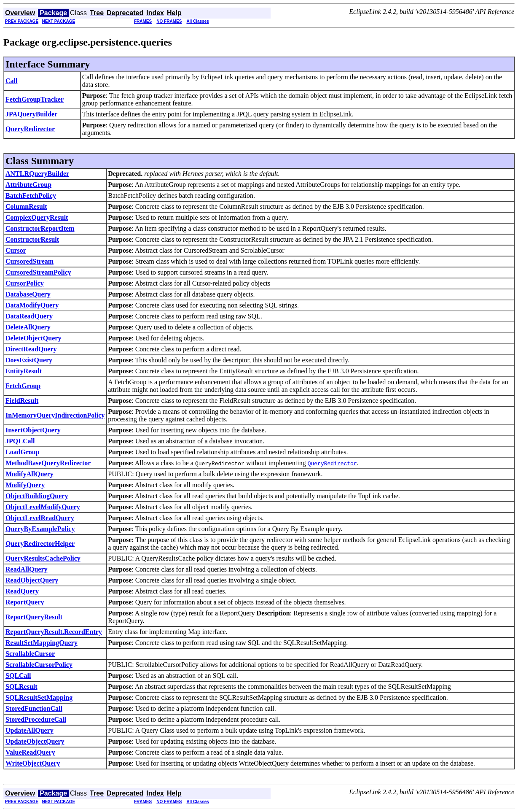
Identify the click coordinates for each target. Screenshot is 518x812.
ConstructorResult (32, 239)
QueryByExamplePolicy (40, 529)
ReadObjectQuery (32, 580)
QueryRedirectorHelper (40, 544)
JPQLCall (20, 441)
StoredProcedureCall (36, 719)
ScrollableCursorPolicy (39, 665)
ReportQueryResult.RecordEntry (54, 632)
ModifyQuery (25, 485)
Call (11, 81)
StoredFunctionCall (34, 708)
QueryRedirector (30, 129)
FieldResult (22, 401)
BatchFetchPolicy (31, 196)
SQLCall (18, 676)
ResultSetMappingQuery (42, 643)
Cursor (16, 250)
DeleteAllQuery (28, 327)
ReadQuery (22, 591)
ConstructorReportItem (40, 228)
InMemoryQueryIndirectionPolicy (55, 415)
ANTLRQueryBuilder (37, 174)
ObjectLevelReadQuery (40, 518)
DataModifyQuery (32, 305)
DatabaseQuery (28, 294)
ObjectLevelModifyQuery (43, 507)
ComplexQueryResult (37, 217)
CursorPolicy (25, 283)
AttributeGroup (28, 185)
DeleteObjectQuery (33, 338)
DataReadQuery (29, 316)
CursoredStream (30, 261)
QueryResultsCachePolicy (43, 558)
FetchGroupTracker (35, 99)
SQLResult (21, 687)
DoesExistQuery (29, 360)
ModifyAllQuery (30, 474)
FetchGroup (23, 386)
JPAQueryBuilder (31, 114)
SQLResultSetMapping (39, 697)
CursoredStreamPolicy (38, 272)
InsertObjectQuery (33, 430)
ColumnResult (26, 206)
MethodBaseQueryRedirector (48, 463)
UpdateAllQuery (30, 730)
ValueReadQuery (30, 752)
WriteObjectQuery (33, 763)
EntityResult (24, 371)
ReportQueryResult (34, 617)
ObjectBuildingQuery (37, 496)
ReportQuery (25, 602)
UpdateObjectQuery (35, 741)
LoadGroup (23, 452)
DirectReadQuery (31, 349)
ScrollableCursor (30, 654)
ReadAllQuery (27, 569)
